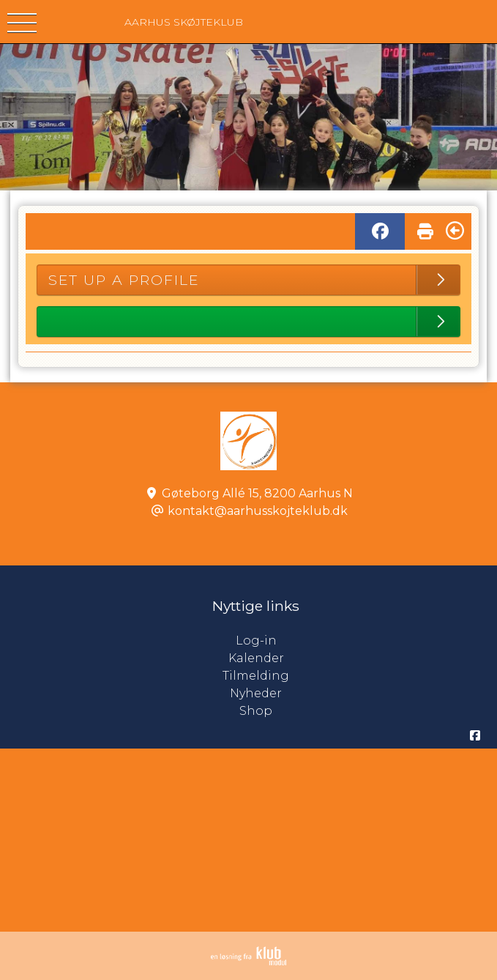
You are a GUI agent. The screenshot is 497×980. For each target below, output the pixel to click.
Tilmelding (256, 676)
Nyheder (256, 693)
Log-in (367, 641)
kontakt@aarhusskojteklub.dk (258, 511)
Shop (256, 711)
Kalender (256, 658)
